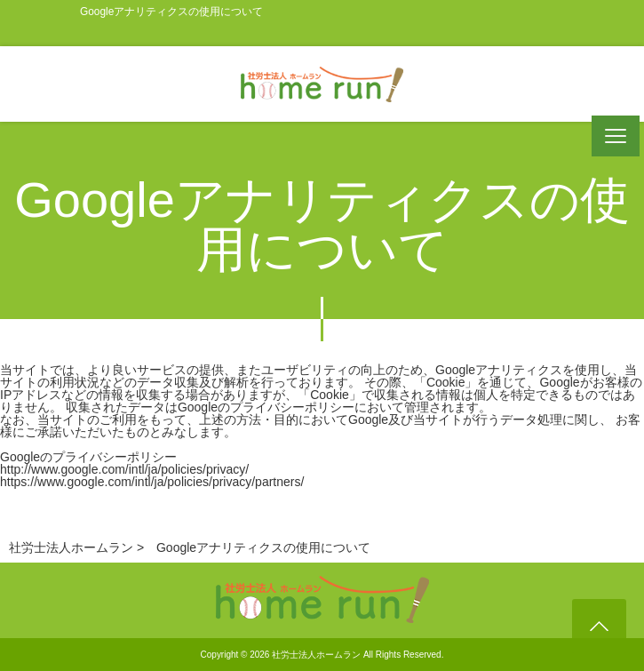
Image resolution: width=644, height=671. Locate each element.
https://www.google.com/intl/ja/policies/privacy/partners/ (152, 482)
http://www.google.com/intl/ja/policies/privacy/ (124, 469)
